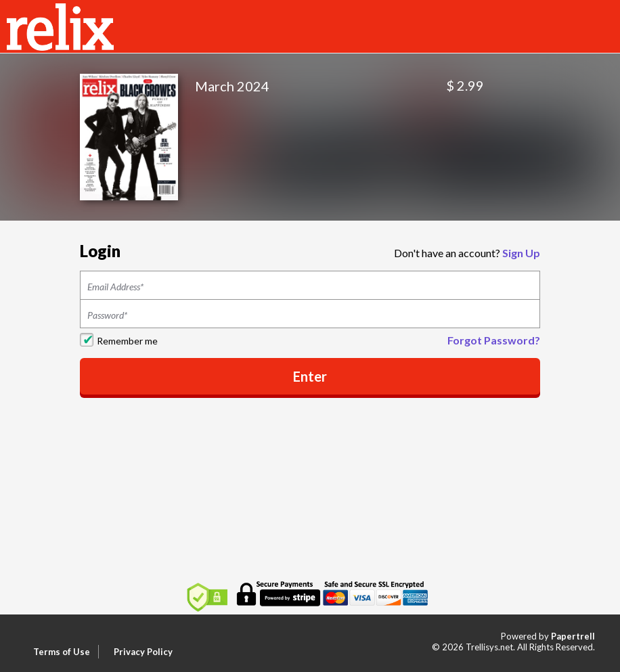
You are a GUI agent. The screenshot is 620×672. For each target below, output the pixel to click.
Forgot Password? (494, 340)
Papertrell (573, 636)
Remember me (127, 341)
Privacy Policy (143, 652)
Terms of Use (62, 652)
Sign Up (521, 253)
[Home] (60, 25)
